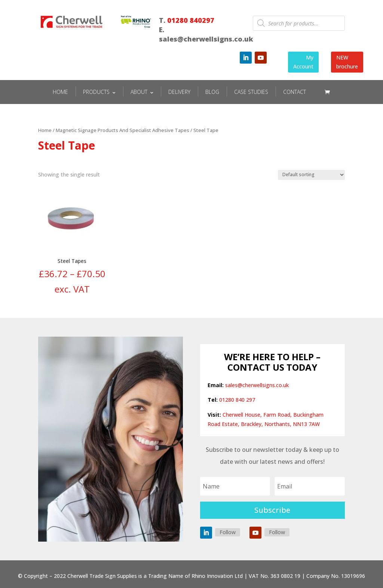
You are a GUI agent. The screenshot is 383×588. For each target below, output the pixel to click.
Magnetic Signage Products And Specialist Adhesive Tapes (122, 130)
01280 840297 (191, 20)
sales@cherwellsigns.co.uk (257, 385)
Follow (228, 532)
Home (45, 130)
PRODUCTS (96, 92)
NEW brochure (347, 62)
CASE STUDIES (251, 92)
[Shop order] (311, 175)
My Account (303, 62)
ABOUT (139, 92)
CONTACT (295, 92)
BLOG (212, 92)
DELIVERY (179, 92)
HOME (60, 92)
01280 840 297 (237, 400)
